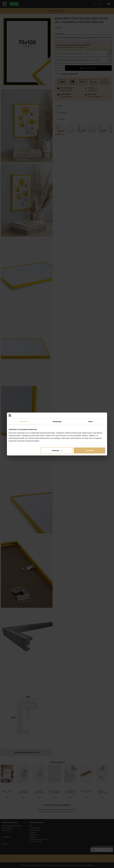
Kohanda (57, 450)
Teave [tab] (90, 421)
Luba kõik (89, 450)
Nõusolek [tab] (24, 421)
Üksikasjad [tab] (57, 421)
